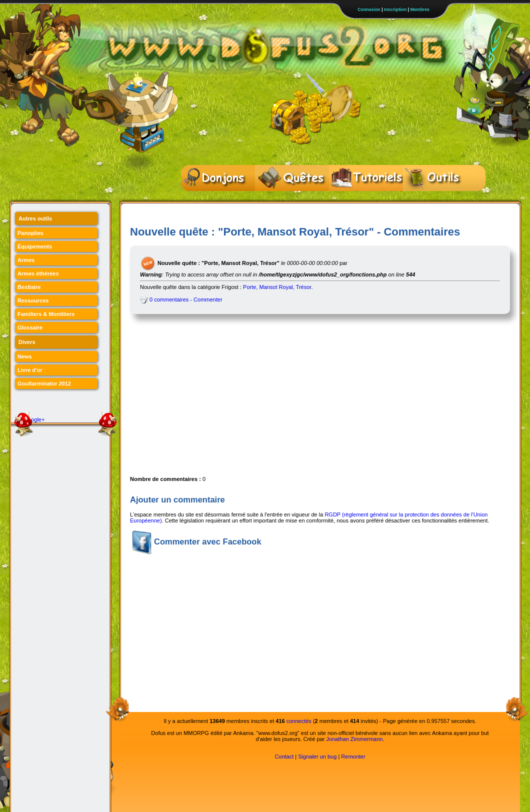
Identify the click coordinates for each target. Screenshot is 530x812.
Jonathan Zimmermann (354, 739)
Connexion (369, 9)
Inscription (395, 9)
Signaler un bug (317, 756)
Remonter (353, 756)
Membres (420, 9)
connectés (299, 721)
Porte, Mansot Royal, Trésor (277, 287)
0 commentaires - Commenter (181, 299)
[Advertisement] (257, 399)
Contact (284, 756)
